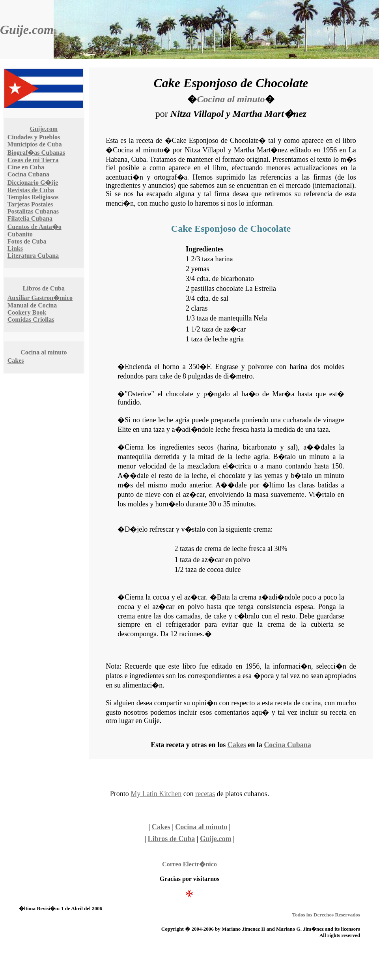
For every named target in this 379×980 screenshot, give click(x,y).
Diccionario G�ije (33, 183)
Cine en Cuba (26, 167)
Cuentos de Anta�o (35, 227)
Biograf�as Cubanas (36, 153)
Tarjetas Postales (30, 204)
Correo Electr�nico (189, 864)
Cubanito (20, 234)
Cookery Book (27, 312)
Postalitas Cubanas (33, 211)
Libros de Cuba (44, 288)
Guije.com (27, 30)
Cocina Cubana (28, 174)
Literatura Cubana (33, 256)
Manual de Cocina (32, 305)
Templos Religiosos (33, 197)
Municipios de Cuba (35, 144)
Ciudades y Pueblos (34, 137)
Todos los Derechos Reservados (326, 915)
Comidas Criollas (31, 319)
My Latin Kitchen (156, 794)
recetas (205, 794)
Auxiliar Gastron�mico (40, 298)
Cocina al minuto (44, 352)
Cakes (16, 361)
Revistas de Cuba (31, 190)
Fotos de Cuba (27, 241)
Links (15, 248)
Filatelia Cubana (30, 218)
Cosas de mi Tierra (33, 160)
